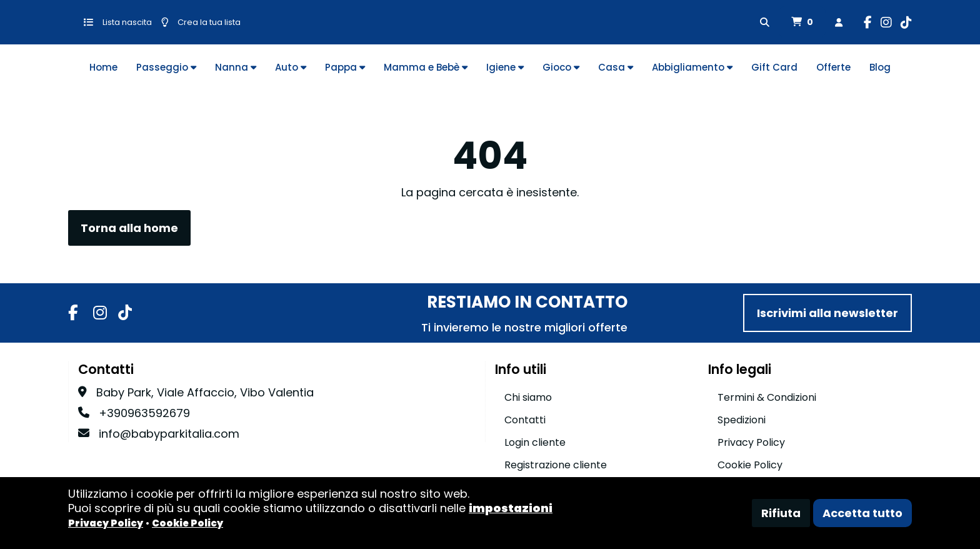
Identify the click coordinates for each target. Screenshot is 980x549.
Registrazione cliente (556, 465)
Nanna (236, 67)
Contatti (525, 420)
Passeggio (166, 67)
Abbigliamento (692, 67)
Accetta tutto (862, 513)
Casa (616, 67)
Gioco (561, 67)
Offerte (833, 67)
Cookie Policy (750, 465)
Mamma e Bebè (426, 67)
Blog (880, 67)
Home (103, 67)
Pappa (345, 67)
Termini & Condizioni (767, 397)
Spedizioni (742, 420)
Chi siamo (528, 397)
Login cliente (535, 442)
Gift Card (774, 67)
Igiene (505, 67)
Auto (291, 67)
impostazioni (511, 508)
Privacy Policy (751, 442)
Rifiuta (781, 513)
